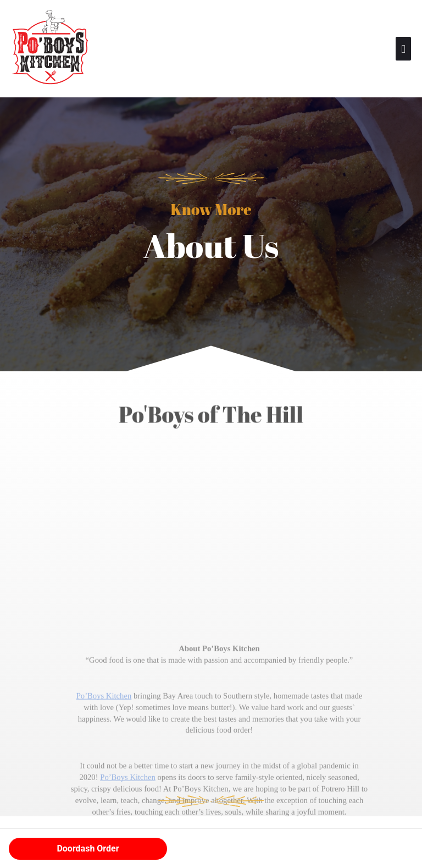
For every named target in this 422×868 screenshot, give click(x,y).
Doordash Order (88, 848)
